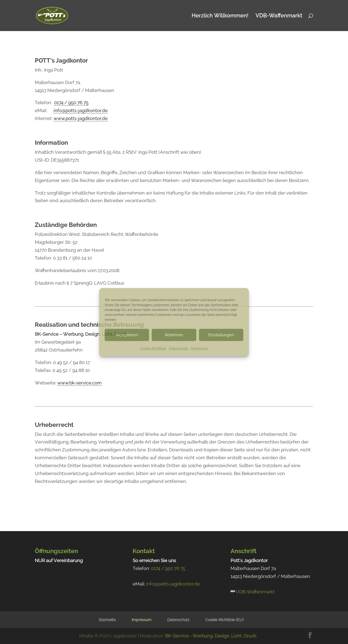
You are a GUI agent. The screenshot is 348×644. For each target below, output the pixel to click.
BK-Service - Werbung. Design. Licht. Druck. (211, 636)
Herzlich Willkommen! (220, 16)
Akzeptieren (127, 335)
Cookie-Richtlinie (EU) (224, 620)
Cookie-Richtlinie (153, 348)
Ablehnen (174, 335)
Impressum (199, 348)
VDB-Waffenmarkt (279, 16)
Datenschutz (178, 348)
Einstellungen (221, 335)
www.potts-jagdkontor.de (81, 118)
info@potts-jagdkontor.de (81, 110)
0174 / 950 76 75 (71, 103)
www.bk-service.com (80, 383)
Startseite (107, 620)
